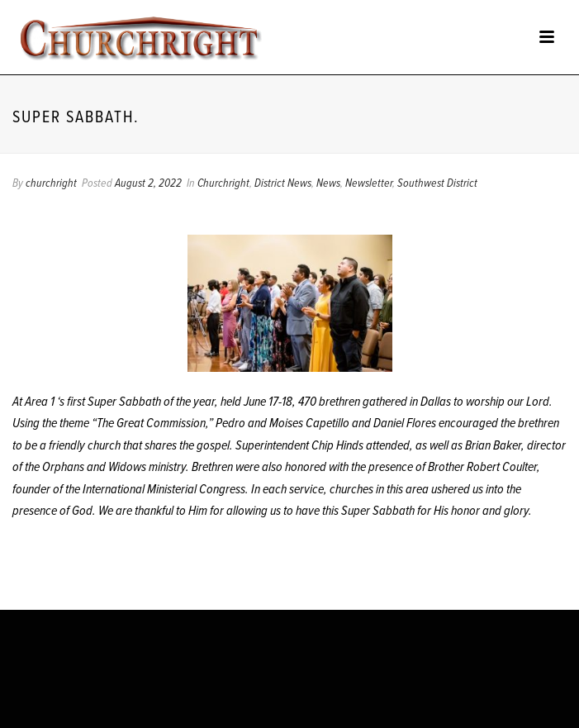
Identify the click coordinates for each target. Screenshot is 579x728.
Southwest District (437, 183)
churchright (51, 183)
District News (283, 183)
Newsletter (369, 183)
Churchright (223, 183)
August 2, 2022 (148, 183)
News (328, 183)
